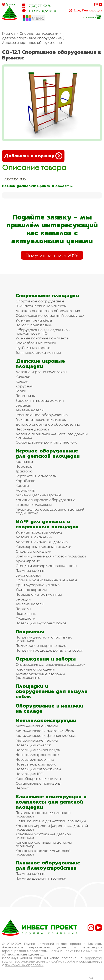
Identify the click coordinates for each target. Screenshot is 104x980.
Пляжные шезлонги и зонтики (41, 878)
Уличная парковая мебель (39, 532)
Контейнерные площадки (38, 778)
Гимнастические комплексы (41, 306)
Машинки (24, 462)
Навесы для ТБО (30, 774)
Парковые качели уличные (39, 594)
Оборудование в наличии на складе (49, 708)
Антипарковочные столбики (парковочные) (40, 676)
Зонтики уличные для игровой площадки (51, 556)
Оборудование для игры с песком (46, 442)
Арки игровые (28, 561)
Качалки (23, 377)
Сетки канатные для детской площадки (51, 821)
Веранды (24, 405)
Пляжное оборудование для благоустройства (48, 865)
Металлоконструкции (46, 720)
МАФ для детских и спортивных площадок (47, 524)
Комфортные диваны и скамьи (43, 547)
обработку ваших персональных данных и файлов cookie (52, 960)
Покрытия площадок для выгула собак (49, 650)
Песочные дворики (32, 429)
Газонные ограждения (35, 669)
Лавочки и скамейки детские (42, 542)
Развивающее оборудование (42, 415)
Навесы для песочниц (35, 759)
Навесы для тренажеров (37, 755)
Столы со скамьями (33, 551)
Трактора (24, 471)
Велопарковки (28, 575)
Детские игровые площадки (40, 364)
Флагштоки (25, 618)
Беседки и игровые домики (40, 400)
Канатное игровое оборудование (46, 500)
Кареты (22, 485)
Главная (9, 33)
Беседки (23, 599)
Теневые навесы (30, 410)
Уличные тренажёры (34, 320)
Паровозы (24, 466)
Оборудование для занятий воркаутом (50, 315)
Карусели (24, 386)
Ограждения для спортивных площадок (51, 664)
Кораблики (25, 481)
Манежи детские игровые (38, 495)
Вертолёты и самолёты (36, 476)
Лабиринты (25, 490)
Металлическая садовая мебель (45, 731)
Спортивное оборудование (40, 301)
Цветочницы (26, 613)
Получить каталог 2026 (52, 255)
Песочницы (25, 396)
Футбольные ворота (33, 348)
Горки (21, 391)
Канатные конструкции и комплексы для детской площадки (51, 802)
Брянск (11, 4)
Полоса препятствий (34, 325)
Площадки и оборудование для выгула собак (52, 691)
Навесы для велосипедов (38, 750)
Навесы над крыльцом (36, 764)
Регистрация (92, 10)
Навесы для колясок (33, 745)
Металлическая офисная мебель (46, 735)
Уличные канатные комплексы (42, 338)
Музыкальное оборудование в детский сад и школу (50, 511)
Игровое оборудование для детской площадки (48, 453)
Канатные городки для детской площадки (43, 852)
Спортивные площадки (39, 33)
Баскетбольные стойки (36, 343)
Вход (77, 10)
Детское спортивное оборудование (32, 38)
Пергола (23, 609)
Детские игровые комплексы (41, 372)
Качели (22, 381)
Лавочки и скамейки (34, 537)
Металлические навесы (37, 726)
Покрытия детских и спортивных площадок (44, 639)
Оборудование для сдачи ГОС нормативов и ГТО (43, 332)
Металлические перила (37, 740)
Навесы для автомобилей (38, 769)
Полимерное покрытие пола (41, 645)
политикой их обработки (24, 965)
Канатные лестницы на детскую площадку (44, 844)
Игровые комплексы (34, 505)
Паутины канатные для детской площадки (43, 814)
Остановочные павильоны (38, 783)
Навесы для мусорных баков (41, 623)
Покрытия (30, 632)
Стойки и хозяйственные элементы (46, 580)
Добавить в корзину (33, 156)
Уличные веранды (31, 590)
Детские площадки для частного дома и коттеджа (52, 436)
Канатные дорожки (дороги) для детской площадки (52, 827)
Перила (22, 788)
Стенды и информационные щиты (46, 566)
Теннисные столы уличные (38, 352)
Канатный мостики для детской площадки (43, 836)
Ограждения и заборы (46, 659)
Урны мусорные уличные (38, 585)
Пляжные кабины (30, 570)
